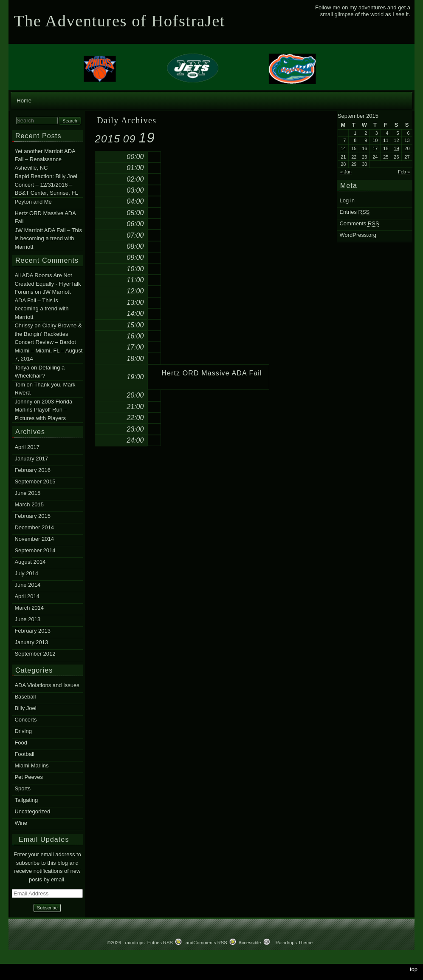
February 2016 (32, 470)
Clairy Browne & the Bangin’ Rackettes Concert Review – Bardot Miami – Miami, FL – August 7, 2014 (48, 342)
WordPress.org (358, 235)
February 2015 (32, 516)
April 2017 (27, 447)
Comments (359, 223)
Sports (23, 788)
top (414, 969)
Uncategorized (32, 811)
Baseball (25, 697)
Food (21, 743)
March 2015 (29, 504)
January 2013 (31, 642)
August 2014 (30, 562)
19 (396, 148)
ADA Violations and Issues (47, 685)
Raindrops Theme (294, 943)
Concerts (25, 720)
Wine (21, 823)
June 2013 (27, 619)
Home (24, 101)
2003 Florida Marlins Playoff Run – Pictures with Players (43, 410)
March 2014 (29, 608)
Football (24, 754)
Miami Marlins (31, 766)
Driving (23, 731)
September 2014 (35, 550)
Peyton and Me (33, 202)
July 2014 (26, 573)
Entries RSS (160, 943)
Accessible (250, 943)
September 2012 (35, 654)
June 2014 (27, 585)
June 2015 (27, 493)
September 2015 (35, 481)
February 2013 (32, 631)
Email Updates (44, 839)
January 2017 (31, 459)
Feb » (404, 172)
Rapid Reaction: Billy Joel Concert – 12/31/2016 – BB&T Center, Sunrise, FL (46, 185)
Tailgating (26, 800)
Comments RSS (210, 943)
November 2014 (34, 539)
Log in (347, 200)
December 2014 (34, 527)
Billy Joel (25, 708)
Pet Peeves (29, 777)
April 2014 (27, 596)
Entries (354, 212)
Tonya (22, 368)
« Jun (346, 172)
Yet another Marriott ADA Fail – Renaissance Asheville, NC (45, 159)
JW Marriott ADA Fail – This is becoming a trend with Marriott (48, 239)
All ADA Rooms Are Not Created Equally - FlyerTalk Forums (48, 284)
